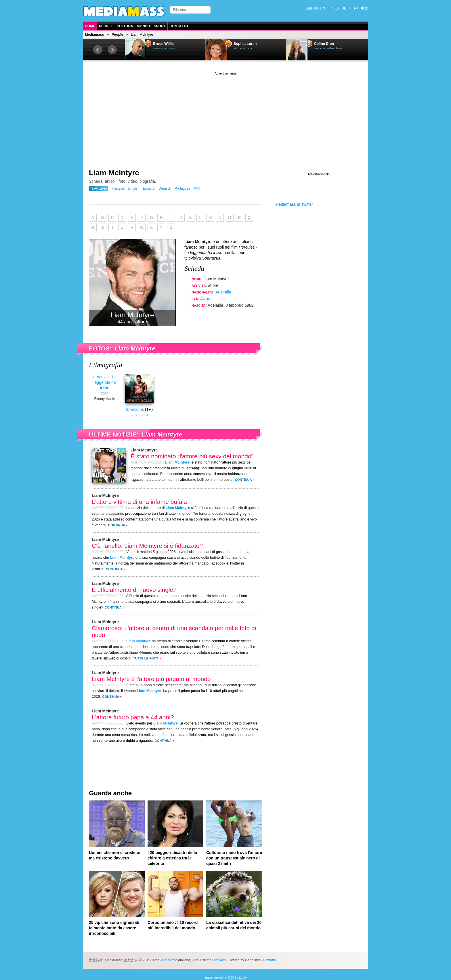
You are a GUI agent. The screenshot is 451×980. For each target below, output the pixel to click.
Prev (98, 50)
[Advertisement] (225, 117)
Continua (243, 480)
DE (344, 8)
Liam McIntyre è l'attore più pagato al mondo (151, 679)
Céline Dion (324, 44)
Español (149, 188)
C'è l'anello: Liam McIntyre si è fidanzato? (147, 546)
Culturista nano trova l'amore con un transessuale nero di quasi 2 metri (234, 858)
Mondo (144, 26)
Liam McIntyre (114, 173)
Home (90, 26)
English (134, 188)
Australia (223, 292)
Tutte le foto (146, 658)
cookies (220, 960)
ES (337, 8)
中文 (364, 8)
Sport (160, 26)
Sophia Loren (245, 44)
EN (323, 8)
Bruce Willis (163, 44)
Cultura (125, 26)
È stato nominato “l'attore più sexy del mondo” (192, 456)
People (106, 26)
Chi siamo (170, 960)
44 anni (207, 299)
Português (182, 188)
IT (350, 8)
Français (118, 188)
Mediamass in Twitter (294, 204)
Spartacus (135, 409)
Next (112, 50)
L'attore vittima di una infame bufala (139, 502)
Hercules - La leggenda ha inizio (105, 382)
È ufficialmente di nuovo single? (134, 590)
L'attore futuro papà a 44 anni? (133, 717)
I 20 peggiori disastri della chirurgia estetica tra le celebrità (172, 858)
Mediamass (94, 35)
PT (356, 8)
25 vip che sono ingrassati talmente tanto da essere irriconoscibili (114, 928)
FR (330, 8)
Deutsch (165, 188)
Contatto (179, 26)
